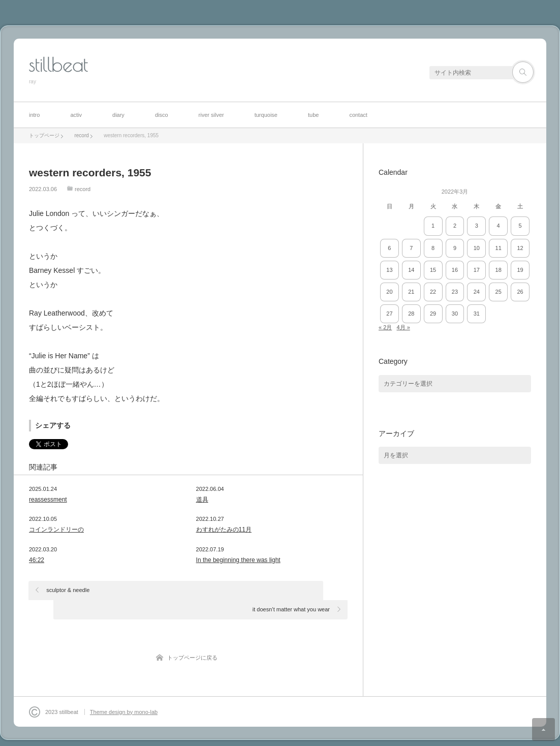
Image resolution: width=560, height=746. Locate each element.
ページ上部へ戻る (543, 729)
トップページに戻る (192, 638)
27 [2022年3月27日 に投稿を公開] (389, 314)
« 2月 (385, 327)
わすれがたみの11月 (224, 530)
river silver (211, 115)
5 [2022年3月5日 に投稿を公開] (520, 226)
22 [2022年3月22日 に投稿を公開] (433, 292)
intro (34, 115)
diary (118, 115)
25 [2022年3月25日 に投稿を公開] (499, 292)
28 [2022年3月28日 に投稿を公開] (411, 314)
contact (358, 115)
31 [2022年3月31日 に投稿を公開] (477, 314)
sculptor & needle (68, 590)
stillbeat (58, 65)
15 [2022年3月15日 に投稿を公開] (433, 270)
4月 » (403, 327)
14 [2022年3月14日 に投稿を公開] (411, 270)
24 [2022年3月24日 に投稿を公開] (477, 292)
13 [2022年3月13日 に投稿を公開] (389, 270)
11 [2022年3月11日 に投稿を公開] (499, 248)
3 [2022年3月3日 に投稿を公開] (477, 226)
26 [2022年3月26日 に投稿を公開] (520, 292)
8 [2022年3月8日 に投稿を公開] (433, 248)
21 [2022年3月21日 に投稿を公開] (411, 292)
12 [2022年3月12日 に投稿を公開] (520, 248)
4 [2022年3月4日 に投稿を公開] (499, 226)
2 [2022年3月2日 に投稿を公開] (455, 226)
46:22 (37, 560)
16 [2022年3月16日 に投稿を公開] (455, 270)
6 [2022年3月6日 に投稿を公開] (389, 248)
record (83, 189)
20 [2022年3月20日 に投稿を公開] (389, 292)
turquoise (266, 115)
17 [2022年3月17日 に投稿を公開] (477, 270)
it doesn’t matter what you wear (291, 590)
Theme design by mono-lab (124, 693)
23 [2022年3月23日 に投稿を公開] (455, 292)
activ (76, 115)
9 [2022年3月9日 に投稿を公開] (455, 248)
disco (162, 115)
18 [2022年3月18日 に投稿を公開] (499, 270)
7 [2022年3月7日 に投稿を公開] (411, 248)
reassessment (48, 500)
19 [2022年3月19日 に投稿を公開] (520, 270)
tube (313, 115)
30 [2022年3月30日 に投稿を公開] (455, 314)
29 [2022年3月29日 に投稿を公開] (433, 314)
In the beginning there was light (238, 560)
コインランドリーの (56, 530)
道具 (202, 500)
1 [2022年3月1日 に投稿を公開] (433, 226)
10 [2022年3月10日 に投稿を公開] (477, 248)
